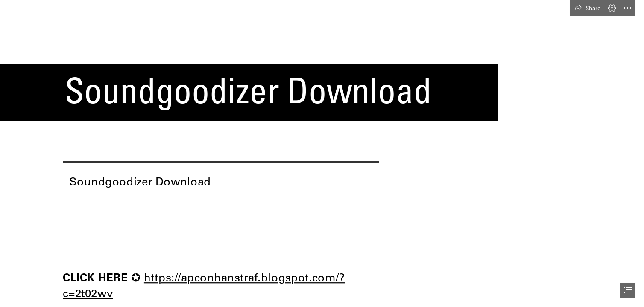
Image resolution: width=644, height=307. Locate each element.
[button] (587, 8)
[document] (322, 153)
